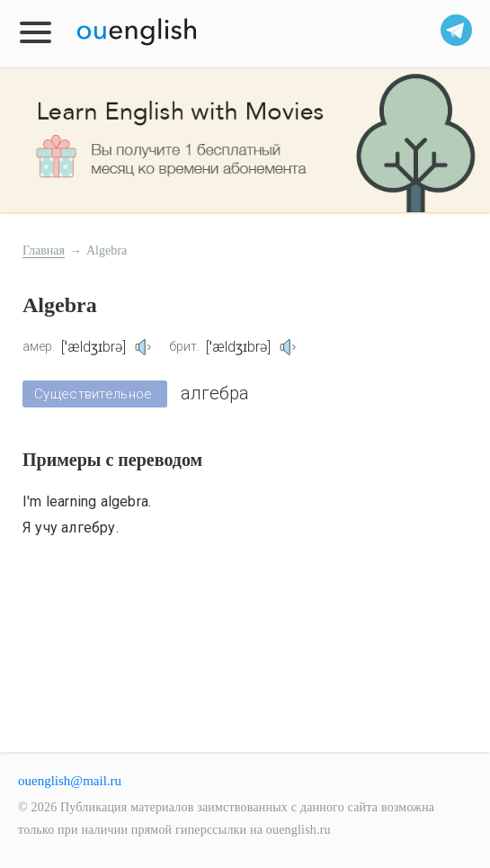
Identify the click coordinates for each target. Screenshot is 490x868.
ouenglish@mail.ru (70, 781)
